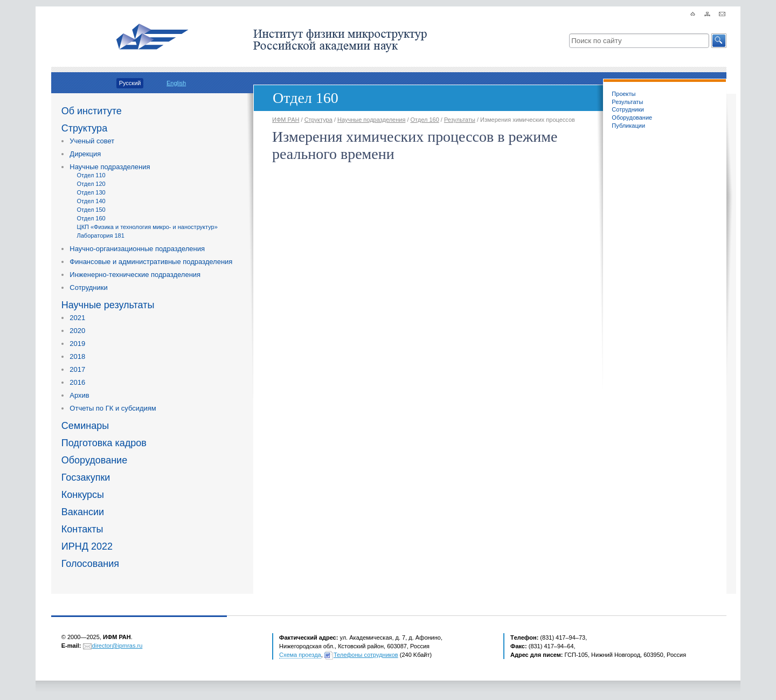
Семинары (85, 426)
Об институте (92, 111)
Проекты (623, 94)
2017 (77, 369)
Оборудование (94, 460)
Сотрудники (88, 287)
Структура (84, 128)
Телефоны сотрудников (366, 655)
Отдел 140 (91, 201)
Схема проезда (300, 655)
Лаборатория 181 (101, 235)
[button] (719, 41)
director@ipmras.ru (117, 646)
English (176, 83)
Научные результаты (108, 305)
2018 (77, 356)
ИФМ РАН (286, 120)
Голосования (90, 564)
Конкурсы (83, 495)
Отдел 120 (91, 184)
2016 (77, 382)
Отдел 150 (91, 210)
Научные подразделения (110, 167)
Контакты (82, 529)
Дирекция (85, 154)
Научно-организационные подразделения (137, 249)
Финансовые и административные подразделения (151, 262)
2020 (77, 331)
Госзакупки (86, 477)
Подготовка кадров (104, 443)
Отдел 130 (91, 192)
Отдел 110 (91, 175)
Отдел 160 (91, 218)
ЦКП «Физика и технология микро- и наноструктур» (147, 227)
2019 (77, 344)
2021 (77, 318)
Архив (79, 395)
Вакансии (83, 512)
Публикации (628, 126)
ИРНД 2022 (87, 546)
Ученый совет (92, 141)
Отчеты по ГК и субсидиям (113, 408)
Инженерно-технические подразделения (135, 275)
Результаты (627, 102)
